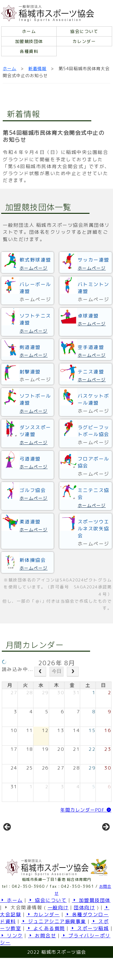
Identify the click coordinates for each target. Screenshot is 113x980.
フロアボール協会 (94, 462)
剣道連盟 (30, 347)
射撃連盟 (30, 372)
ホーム (29, 31)
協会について (84, 31)
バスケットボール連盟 (94, 399)
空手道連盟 (91, 347)
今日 (57, 671)
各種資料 (29, 51)
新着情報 (37, 68)
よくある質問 (46, 950)
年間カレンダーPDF (86, 810)
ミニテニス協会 (94, 494)
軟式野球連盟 (35, 260)
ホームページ (34, 268)
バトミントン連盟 (94, 288)
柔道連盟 (30, 522)
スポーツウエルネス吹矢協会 (94, 529)
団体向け (84, 930)
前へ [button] (8, 838)
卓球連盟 (88, 316)
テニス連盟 (91, 372)
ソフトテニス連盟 (35, 319)
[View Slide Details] (28, 840)
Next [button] (105, 838)
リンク (11, 958)
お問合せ (42, 958)
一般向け (58, 930)
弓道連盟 (30, 459)
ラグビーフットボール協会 (94, 431)
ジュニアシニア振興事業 (54, 943)
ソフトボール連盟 (35, 399)
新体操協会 (33, 560)
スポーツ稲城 (89, 950)
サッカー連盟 (94, 260)
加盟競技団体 (29, 41)
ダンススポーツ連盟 (35, 431)
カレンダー (84, 41)
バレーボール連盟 (35, 288)
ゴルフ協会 (33, 490)
